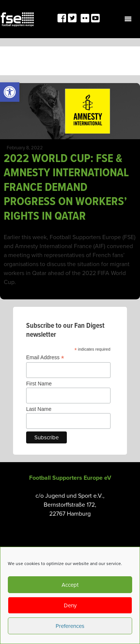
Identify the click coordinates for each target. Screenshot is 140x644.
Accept (70, 585)
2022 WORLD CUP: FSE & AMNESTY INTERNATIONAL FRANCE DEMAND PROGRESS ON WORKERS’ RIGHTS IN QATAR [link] (66, 188)
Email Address (45, 358)
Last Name (39, 409)
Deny (70, 605)
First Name (39, 384)
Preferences (70, 626)
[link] (10, 92)
